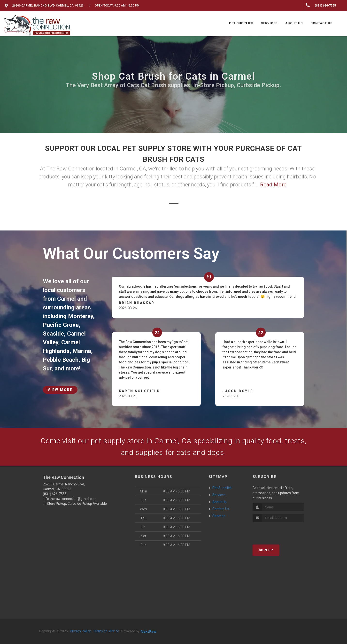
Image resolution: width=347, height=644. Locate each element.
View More (60, 390)
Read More (273, 185)
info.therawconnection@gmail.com (70, 499)
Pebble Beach (61, 360)
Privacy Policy (80, 631)
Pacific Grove (61, 325)
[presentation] (278, 531)
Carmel (66, 299)
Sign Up (266, 550)
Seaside (53, 334)
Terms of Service (106, 631)
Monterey (81, 316)
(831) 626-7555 (55, 494)
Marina (82, 351)
